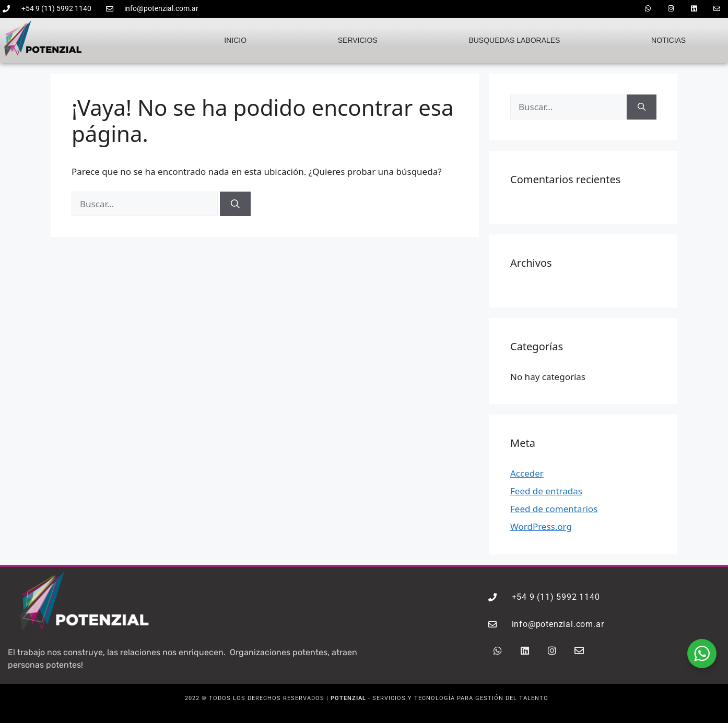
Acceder (527, 473)
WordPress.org (541, 526)
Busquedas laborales (514, 40)
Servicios (358, 40)
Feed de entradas (546, 491)
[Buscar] (235, 204)
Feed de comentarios (554, 509)
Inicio (235, 40)
